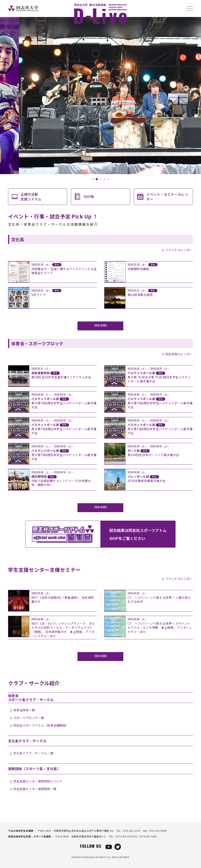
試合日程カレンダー (179, 354)
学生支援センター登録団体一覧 (35, 789)
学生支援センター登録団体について (38, 781)
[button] (5, 96)
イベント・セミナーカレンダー (167, 197)
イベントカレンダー (179, 250)
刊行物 (89, 197)
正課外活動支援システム (31, 197)
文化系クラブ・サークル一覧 (33, 753)
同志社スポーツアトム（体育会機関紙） (41, 725)
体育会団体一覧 (24, 710)
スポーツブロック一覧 (29, 718)
